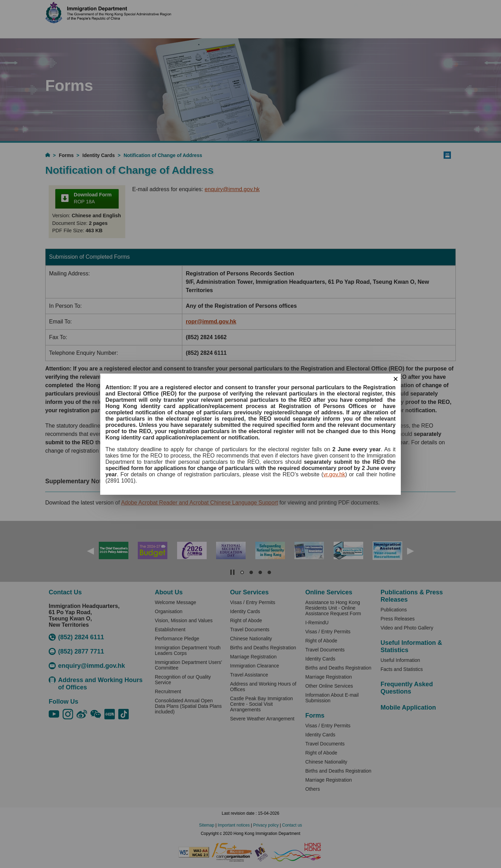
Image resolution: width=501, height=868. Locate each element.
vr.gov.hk (334, 474)
